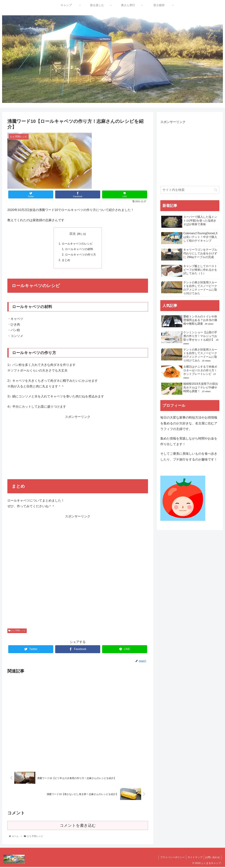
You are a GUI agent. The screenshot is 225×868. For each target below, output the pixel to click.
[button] (216, 190)
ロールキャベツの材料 (79, 250)
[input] (190, 190)
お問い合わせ (212, 858)
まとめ (66, 261)
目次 (73, 234)
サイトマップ (194, 858)
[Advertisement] (78, 445)
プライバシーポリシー (170, 858)
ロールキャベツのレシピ (77, 244)
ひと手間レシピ (17, 632)
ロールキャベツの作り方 (81, 255)
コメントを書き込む (78, 827)
